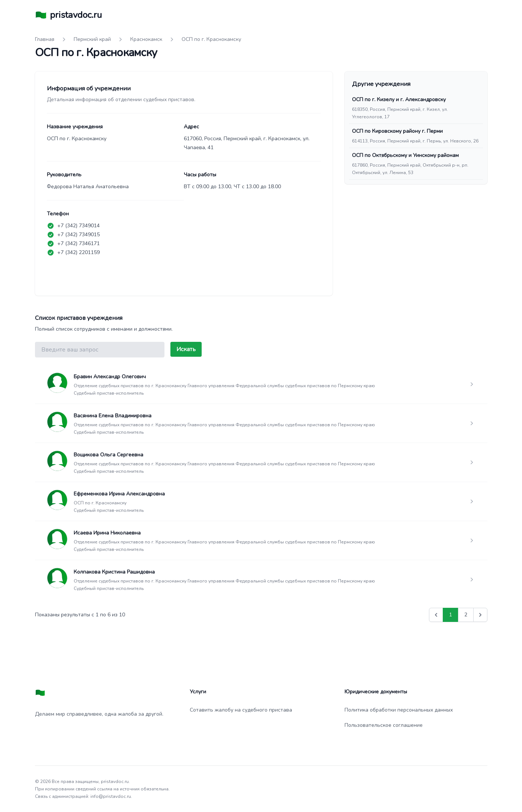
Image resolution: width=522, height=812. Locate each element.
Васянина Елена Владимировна (113, 416)
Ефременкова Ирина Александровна (119, 494)
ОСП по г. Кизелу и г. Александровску (399, 100)
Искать (186, 349)
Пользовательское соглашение (384, 725)
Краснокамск (146, 39)
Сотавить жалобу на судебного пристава (241, 710)
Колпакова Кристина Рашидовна (114, 572)
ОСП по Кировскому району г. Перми (397, 131)
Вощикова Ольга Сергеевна (108, 455)
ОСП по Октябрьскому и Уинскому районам (405, 155)
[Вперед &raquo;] (480, 615)
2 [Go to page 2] (466, 615)
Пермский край (92, 39)
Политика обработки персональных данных (399, 710)
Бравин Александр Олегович (110, 377)
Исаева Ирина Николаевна (107, 533)
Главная (45, 39)
